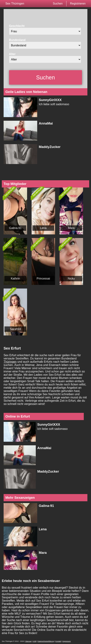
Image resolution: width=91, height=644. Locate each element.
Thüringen (10, 362)
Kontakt (58, 641)
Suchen (58, 4)
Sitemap (28, 641)
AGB (34, 641)
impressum (67, 641)
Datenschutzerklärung (46, 641)
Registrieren (78, 4)
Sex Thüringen (15, 4)
